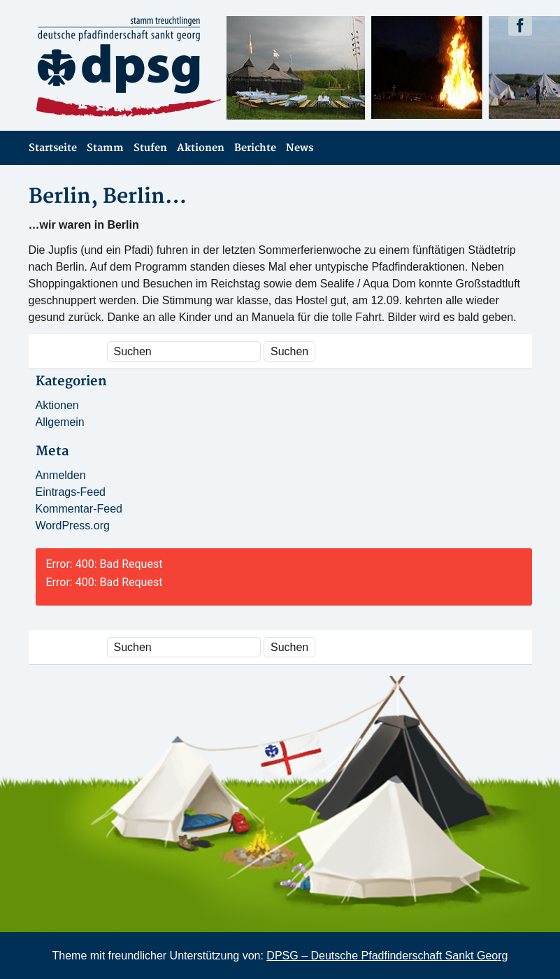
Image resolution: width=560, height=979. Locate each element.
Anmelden (61, 475)
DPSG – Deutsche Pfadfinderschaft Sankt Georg (387, 956)
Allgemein (60, 422)
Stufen (150, 148)
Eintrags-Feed (71, 492)
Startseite (53, 148)
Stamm (105, 148)
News (300, 148)
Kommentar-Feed (79, 509)
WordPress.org (73, 526)
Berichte (255, 148)
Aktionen (201, 148)
